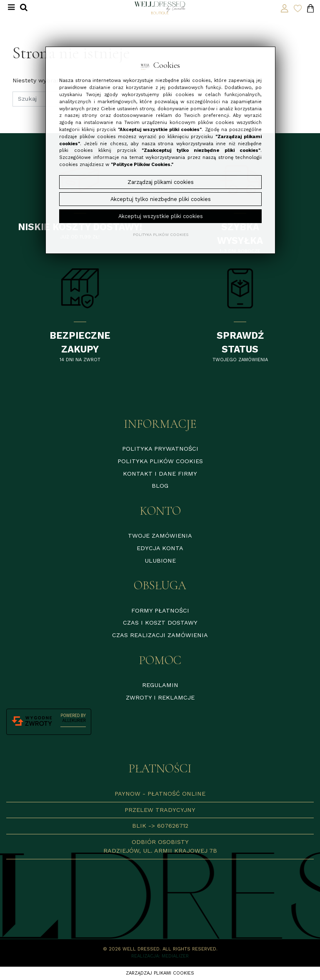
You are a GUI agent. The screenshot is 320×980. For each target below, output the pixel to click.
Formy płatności (160, 610)
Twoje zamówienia (160, 536)
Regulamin (160, 685)
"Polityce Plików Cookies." (142, 165)
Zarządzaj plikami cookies (160, 973)
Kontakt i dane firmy (160, 474)
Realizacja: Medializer (160, 956)
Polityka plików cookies (160, 461)
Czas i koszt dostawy (160, 623)
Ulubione (160, 561)
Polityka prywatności (160, 449)
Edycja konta (160, 548)
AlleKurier (74, 721)
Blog (160, 486)
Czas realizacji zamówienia (160, 635)
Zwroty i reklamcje (160, 697)
